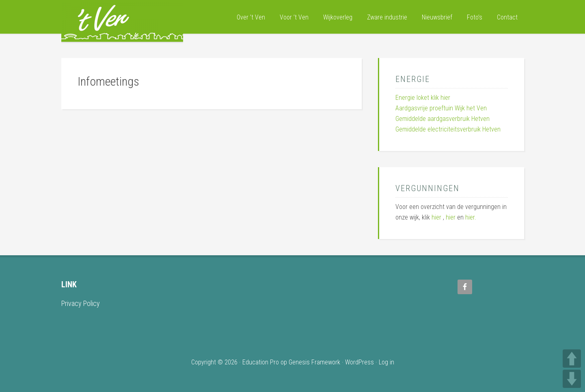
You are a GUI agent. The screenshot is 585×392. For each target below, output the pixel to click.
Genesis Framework (314, 362)
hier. (471, 217)
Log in (386, 362)
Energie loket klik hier (423, 98)
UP (572, 359)
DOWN (572, 379)
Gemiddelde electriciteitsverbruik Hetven (448, 129)
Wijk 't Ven (122, 22)
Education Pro (261, 362)
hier (436, 217)
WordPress (359, 362)
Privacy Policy (81, 303)
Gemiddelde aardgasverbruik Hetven (443, 119)
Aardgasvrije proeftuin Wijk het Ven (441, 108)
